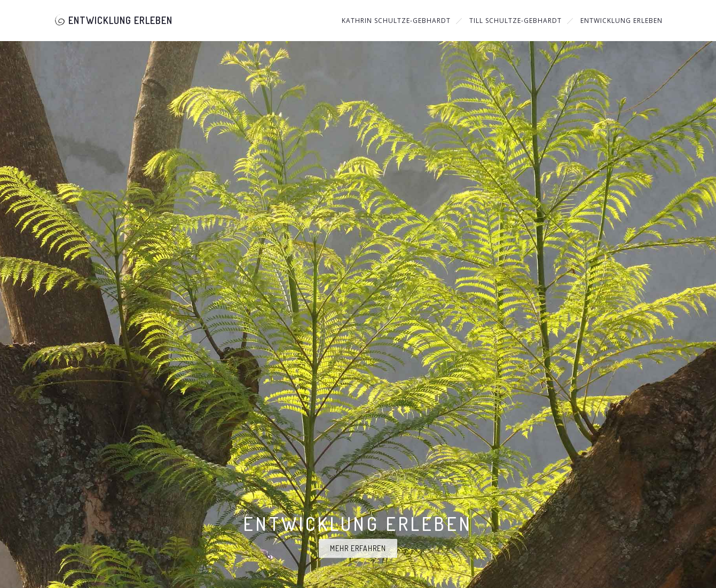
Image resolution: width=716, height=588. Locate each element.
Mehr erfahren (358, 548)
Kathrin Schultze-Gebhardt (396, 21)
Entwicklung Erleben (113, 20)
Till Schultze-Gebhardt (516, 21)
